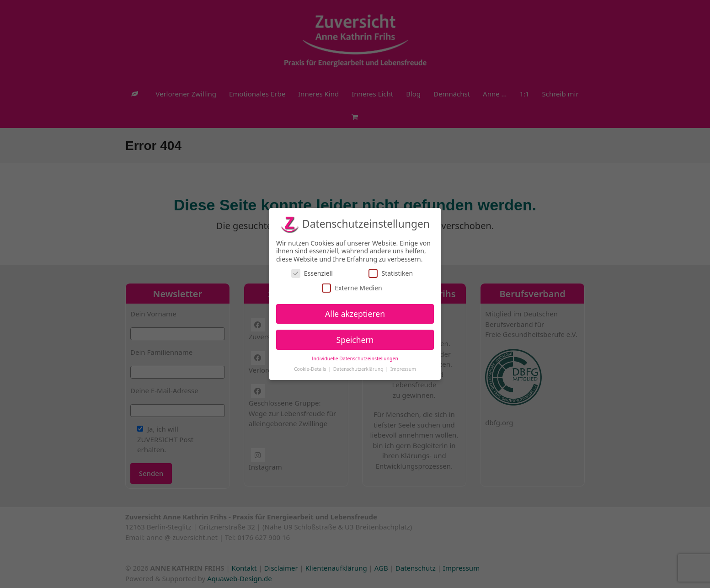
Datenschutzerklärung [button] (359, 369)
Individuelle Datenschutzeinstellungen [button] (355, 358)
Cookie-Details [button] (311, 369)
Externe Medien (352, 287)
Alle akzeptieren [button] (355, 313)
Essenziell (312, 273)
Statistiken (391, 273)
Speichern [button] (355, 339)
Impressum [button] (403, 369)
